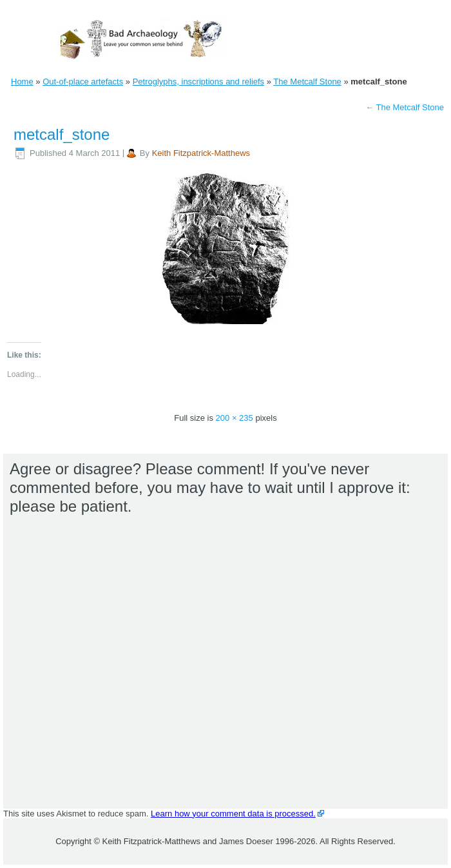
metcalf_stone (62, 134)
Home (22, 82)
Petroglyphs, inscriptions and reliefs (199, 82)
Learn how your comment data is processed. (233, 814)
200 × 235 (235, 418)
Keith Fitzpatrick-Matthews (201, 153)
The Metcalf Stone (307, 82)
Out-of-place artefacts (83, 82)
